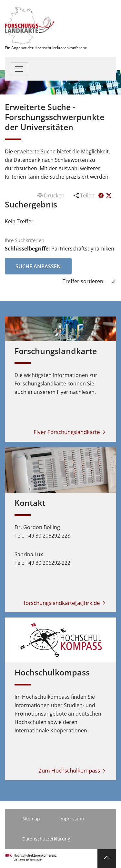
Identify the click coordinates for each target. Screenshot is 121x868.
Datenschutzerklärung (46, 839)
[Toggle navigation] (19, 69)
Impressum (72, 819)
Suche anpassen (38, 266)
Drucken (52, 195)
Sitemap (31, 819)
